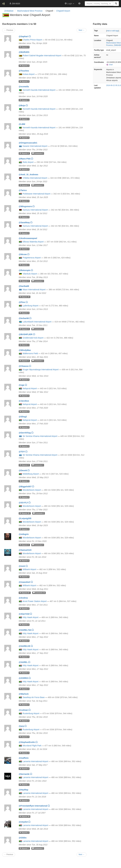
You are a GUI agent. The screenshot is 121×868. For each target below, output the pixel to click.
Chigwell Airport (63, 11)
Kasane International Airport (35, 146)
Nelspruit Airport (30, 388)
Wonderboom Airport (32, 490)
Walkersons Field (30, 353)
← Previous (9, 854)
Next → (82, 854)
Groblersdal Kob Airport (33, 338)
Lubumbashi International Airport (37, 322)
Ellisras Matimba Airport (33, 242)
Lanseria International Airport (35, 761)
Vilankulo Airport (30, 274)
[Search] (116, 4)
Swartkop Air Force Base (34, 697)
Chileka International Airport (35, 178)
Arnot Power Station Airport (35, 601)
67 (25, 593)
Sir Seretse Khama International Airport (40, 436)
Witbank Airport (29, 569)
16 (39, 593)
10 (25, 513)
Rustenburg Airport (31, 713)
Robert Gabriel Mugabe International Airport (42, 56)
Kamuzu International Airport (35, 210)
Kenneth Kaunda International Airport (39, 90)
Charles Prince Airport (32, 40)
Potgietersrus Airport (32, 258)
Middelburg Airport (31, 474)
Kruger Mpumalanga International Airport (41, 370)
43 (24, 297)
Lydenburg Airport (30, 306)
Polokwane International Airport (36, 194)
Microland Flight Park (32, 746)
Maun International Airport (34, 290)
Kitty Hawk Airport (30, 617)
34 (24, 816)
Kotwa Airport (29, 74)
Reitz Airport (28, 162)
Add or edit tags (113, 31)
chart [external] (109, 65)
